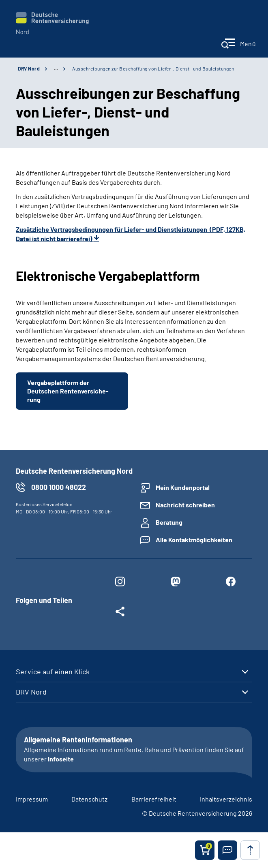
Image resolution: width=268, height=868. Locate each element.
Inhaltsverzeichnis (226, 799)
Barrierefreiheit (154, 799)
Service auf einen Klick (53, 671)
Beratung (169, 522)
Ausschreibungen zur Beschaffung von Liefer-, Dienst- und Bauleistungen (153, 68)
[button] (227, 850)
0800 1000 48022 (59, 487)
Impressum (32, 799)
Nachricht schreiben (185, 505)
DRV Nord (31, 692)
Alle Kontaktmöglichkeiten (194, 540)
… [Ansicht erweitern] (56, 68)
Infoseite (61, 759)
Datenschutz (89, 799)
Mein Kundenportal (183, 487)
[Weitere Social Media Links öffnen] (120, 613)
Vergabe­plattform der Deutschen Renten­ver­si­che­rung (68, 391)
